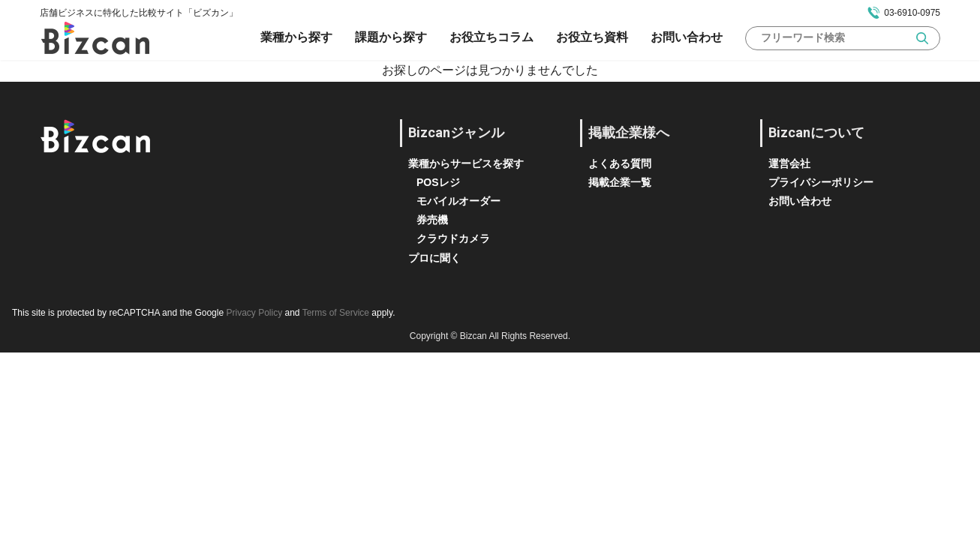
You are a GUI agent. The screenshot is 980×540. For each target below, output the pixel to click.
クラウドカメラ (453, 238)
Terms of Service (336, 313)
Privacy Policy (254, 313)
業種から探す (296, 37)
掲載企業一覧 (620, 182)
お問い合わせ (687, 37)
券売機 (432, 220)
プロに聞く (434, 258)
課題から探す (391, 37)
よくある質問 (620, 163)
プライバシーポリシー (821, 182)
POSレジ (438, 182)
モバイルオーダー (458, 201)
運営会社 (789, 163)
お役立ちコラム (492, 37)
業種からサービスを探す (466, 163)
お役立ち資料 (592, 37)
